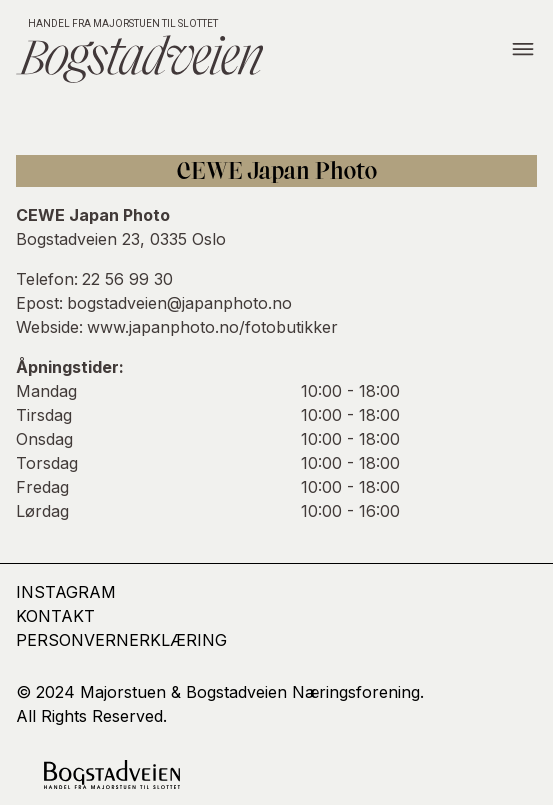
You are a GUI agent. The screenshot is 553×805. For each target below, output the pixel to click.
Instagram (66, 592)
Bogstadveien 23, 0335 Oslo (121, 239)
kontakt (55, 616)
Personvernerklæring (121, 640)
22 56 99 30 (127, 279)
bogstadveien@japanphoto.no (179, 303)
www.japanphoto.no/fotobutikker (212, 327)
